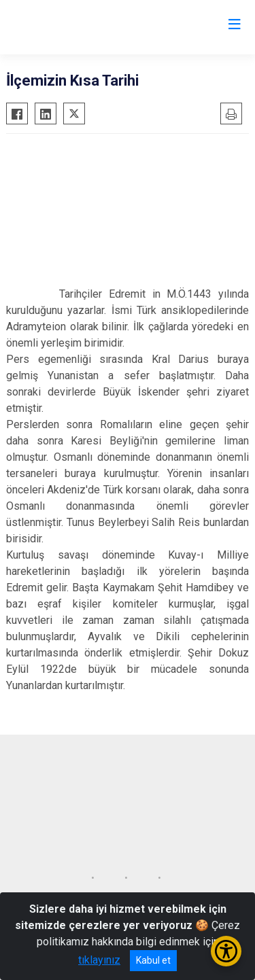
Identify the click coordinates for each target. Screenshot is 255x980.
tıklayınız (99, 960)
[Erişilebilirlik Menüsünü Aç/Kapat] (226, 951)
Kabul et (153, 960)
